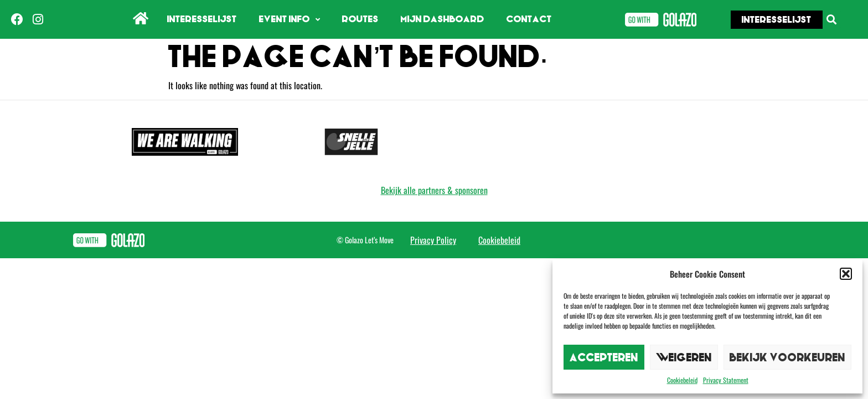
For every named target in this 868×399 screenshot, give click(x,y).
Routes (360, 19)
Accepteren (604, 357)
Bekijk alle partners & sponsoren (434, 190)
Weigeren (684, 357)
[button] (846, 274)
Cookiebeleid (682, 380)
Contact (529, 19)
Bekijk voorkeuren (787, 357)
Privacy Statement (726, 380)
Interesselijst (202, 19)
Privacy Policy (433, 240)
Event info (290, 20)
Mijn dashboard (443, 19)
